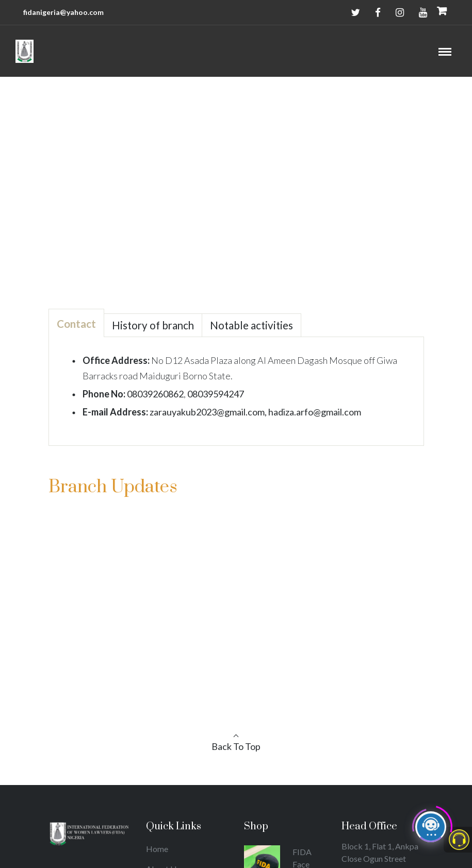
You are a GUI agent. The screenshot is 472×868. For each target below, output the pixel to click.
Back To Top (236, 746)
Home (221, 173)
